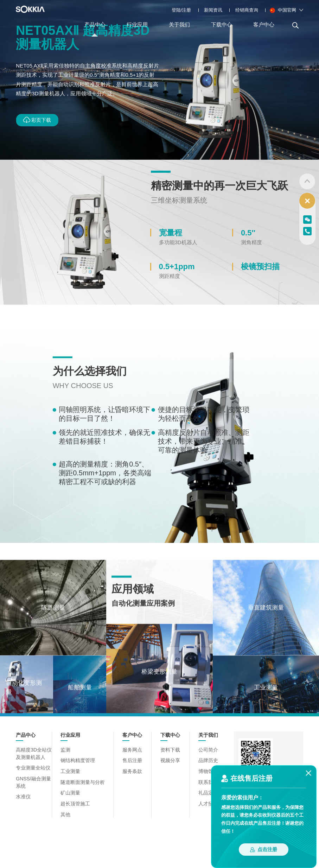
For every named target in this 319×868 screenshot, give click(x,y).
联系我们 (206, 782)
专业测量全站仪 (32, 768)
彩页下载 (39, 119)
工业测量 (71, 771)
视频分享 (168, 761)
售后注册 (130, 761)
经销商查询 (247, 10)
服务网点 (130, 751)
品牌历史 (206, 761)
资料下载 (168, 751)
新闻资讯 (213, 10)
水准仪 (23, 795)
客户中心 (264, 29)
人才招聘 (206, 802)
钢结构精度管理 (78, 761)
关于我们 (179, 29)
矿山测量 (71, 792)
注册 (186, 10)
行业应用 (137, 29)
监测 (67, 751)
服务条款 (130, 771)
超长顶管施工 (76, 802)
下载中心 (222, 29)
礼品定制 (206, 792)
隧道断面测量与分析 (83, 782)
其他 (67, 813)
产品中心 (95, 29)
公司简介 (206, 751)
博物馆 (204, 771)
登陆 (176, 10)
